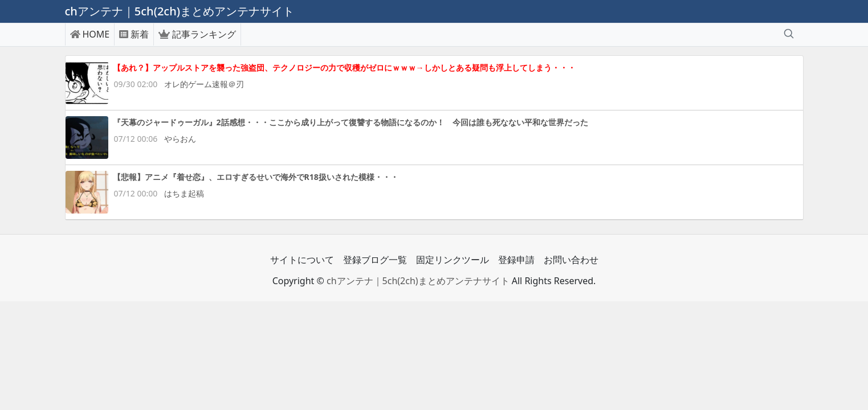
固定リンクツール (453, 260)
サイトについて (302, 260)
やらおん (180, 139)
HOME (90, 34)
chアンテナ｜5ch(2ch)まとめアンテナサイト (418, 281)
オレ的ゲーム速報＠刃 (204, 84)
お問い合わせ (571, 260)
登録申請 (516, 260)
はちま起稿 (184, 193)
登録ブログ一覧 (375, 260)
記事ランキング (197, 34)
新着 (134, 34)
